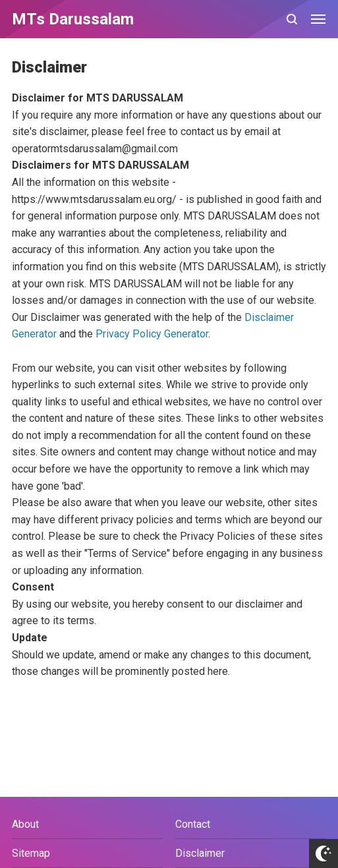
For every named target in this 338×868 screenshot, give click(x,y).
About (25, 824)
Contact (193, 824)
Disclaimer (200, 853)
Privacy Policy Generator (152, 334)
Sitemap (31, 853)
